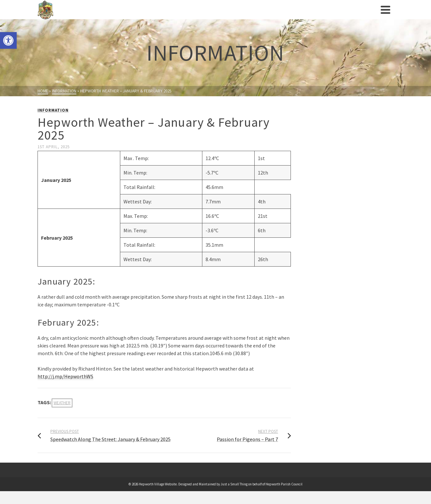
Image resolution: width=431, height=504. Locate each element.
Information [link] (53, 110)
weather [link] (62, 403)
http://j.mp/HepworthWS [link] (65, 376)
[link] (8, 40)
